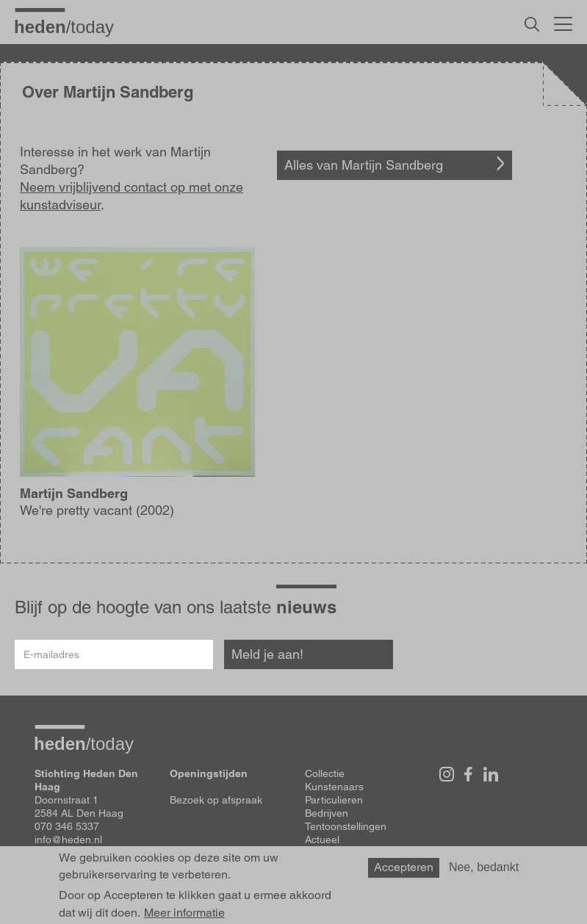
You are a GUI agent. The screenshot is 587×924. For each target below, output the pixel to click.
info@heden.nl (68, 840)
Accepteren (404, 867)
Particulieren (334, 800)
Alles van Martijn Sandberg (364, 165)
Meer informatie (184, 913)
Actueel (322, 840)
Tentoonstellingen (346, 826)
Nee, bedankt (484, 867)
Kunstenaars (334, 787)
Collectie (325, 773)
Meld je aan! (267, 654)
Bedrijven (327, 813)
